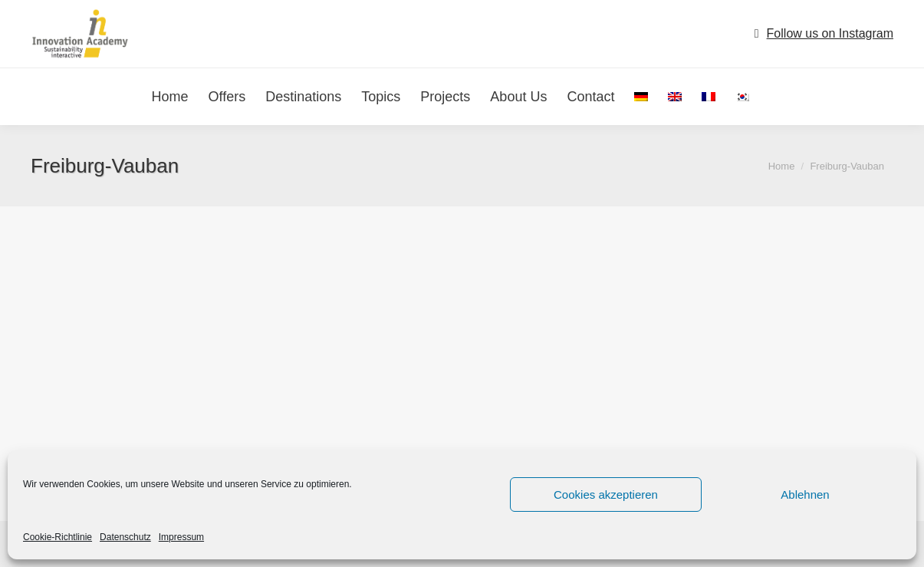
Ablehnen (805, 494)
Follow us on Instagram (830, 33)
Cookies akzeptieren (606, 494)
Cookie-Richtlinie (58, 537)
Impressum (181, 537)
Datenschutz (125, 537)
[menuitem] (641, 97)
